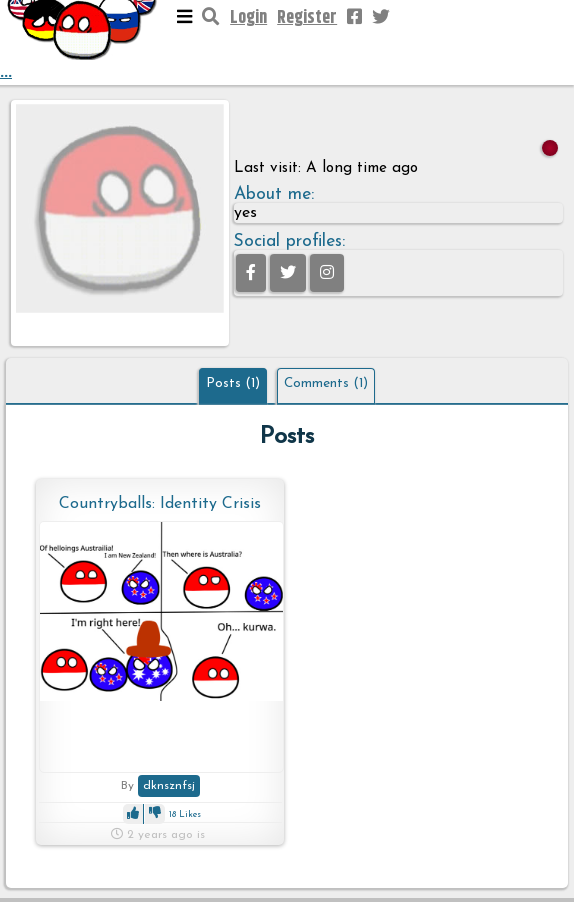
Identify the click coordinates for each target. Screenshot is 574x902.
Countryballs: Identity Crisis (160, 504)
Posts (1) (233, 383)
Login (248, 18)
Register (307, 18)
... (83, 42)
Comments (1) (326, 383)
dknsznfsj (169, 786)
